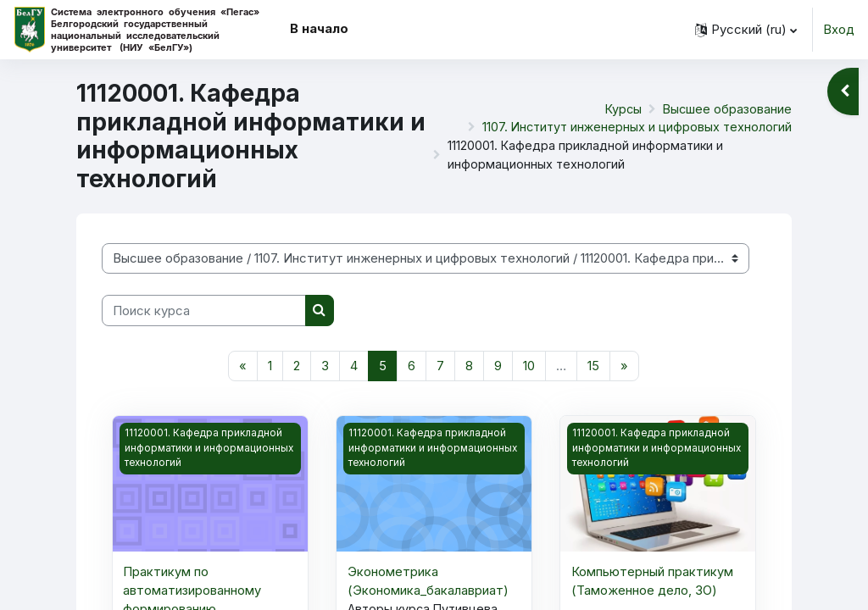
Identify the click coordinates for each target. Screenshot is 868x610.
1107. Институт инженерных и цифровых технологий (634, 127)
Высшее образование (726, 108)
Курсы (621, 108)
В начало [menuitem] (319, 29)
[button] (746, 30)
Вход (839, 30)
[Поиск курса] (204, 310)
